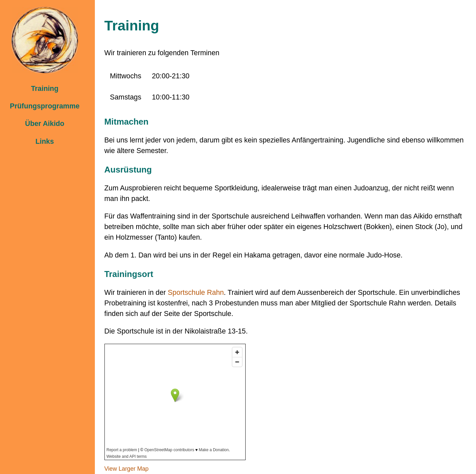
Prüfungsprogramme (45, 106)
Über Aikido (45, 124)
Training (45, 89)
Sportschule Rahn (196, 293)
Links (45, 141)
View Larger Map (127, 469)
